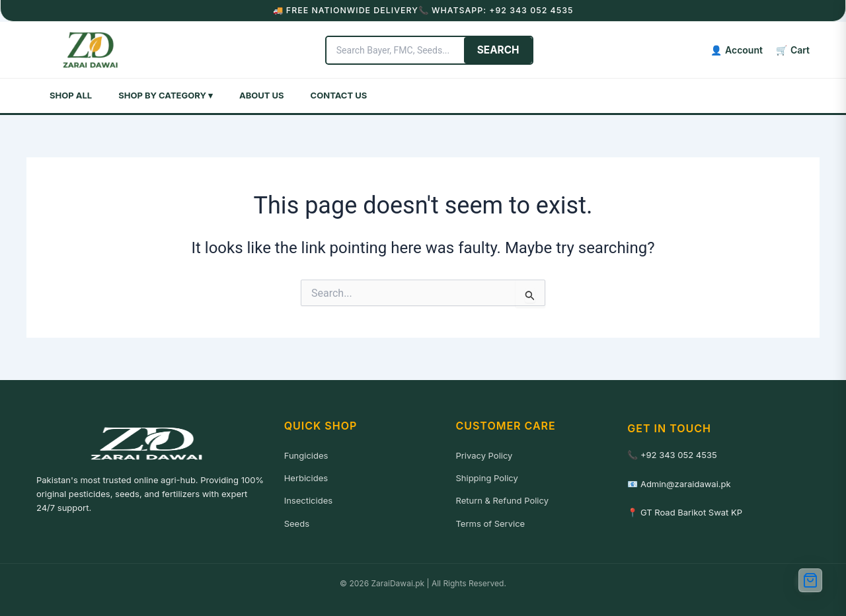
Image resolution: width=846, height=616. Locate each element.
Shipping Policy (486, 477)
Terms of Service (490, 522)
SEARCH (545, 49)
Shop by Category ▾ (166, 94)
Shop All (71, 94)
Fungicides (306, 454)
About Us (262, 94)
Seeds (297, 522)
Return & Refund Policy (502, 499)
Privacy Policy (484, 454)
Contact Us (339, 94)
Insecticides (308, 499)
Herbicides (306, 477)
